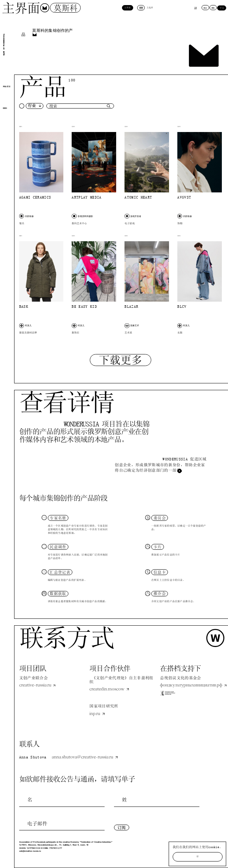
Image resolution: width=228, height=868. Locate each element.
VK (196, 8)
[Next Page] (120, 360)
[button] (31, 106)
